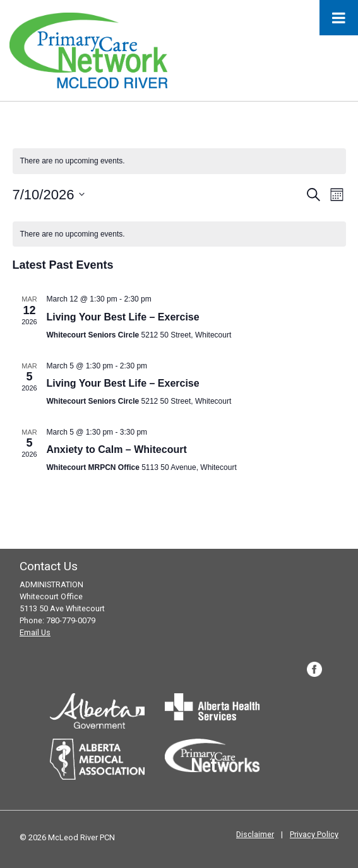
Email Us (35, 632)
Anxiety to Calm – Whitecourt (117, 449)
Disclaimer (255, 834)
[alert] (179, 234)
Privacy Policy (314, 834)
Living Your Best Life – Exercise (123, 317)
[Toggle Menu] (339, 18)
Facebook (314, 669)
